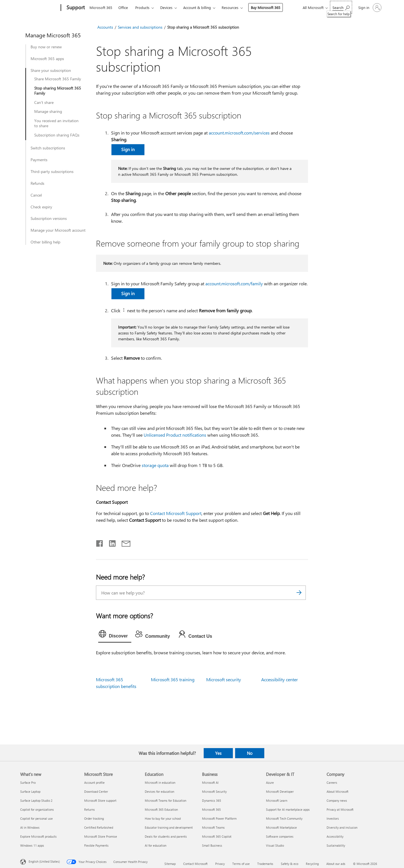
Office (123, 7)
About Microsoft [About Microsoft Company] (338, 791)
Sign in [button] (128, 293)
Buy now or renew (46, 47)
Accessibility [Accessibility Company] (335, 836)
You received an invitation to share (56, 123)
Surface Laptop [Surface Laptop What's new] (30, 791)
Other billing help (45, 242)
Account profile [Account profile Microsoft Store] (94, 782)
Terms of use (241, 864)
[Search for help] (341, 7)
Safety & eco (290, 864)
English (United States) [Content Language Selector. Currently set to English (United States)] (44, 861)
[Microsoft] (39, 8)
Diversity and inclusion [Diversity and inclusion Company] (342, 827)
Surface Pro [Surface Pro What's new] (28, 782)
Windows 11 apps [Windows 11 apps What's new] (32, 845)
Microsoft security (224, 679)
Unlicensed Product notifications (175, 435)
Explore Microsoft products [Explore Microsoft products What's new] (38, 836)
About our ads (336, 864)
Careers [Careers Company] (332, 782)
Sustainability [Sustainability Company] (336, 845)
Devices (166, 7)
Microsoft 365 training (173, 679)
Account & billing (197, 7)
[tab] (115, 635)
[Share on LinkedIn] (110, 542)
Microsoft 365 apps (47, 59)
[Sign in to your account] (369, 8)
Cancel (36, 195)
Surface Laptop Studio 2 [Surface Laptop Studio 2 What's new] (36, 800)
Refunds (37, 183)
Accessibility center (280, 679)
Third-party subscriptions (52, 172)
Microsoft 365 (101, 7)
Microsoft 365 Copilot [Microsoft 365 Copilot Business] (217, 836)
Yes (218, 753)
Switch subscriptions (48, 148)
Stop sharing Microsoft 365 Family (58, 91)
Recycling (312, 864)
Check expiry (41, 207)
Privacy (220, 864)
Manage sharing (48, 111)
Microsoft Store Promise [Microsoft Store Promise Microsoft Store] (101, 836)
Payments (39, 160)
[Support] (75, 8)
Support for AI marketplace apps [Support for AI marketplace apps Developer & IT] (288, 809)
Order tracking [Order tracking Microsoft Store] (94, 818)
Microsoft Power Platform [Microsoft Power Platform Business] (219, 818)
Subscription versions (49, 218)
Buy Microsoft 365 (266, 7)
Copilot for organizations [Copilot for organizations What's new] (37, 809)
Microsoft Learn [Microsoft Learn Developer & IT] (277, 800)
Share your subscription (51, 70)
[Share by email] (123, 542)
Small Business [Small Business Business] (212, 845)
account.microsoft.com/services (239, 133)
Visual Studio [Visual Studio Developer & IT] (275, 845)
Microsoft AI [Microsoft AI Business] (210, 782)
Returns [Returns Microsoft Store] (89, 809)
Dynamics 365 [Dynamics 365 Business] (212, 800)
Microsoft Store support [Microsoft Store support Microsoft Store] (100, 800)
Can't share (44, 102)
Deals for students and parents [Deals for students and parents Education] (166, 836)
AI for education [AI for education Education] (156, 845)
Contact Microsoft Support (176, 513)
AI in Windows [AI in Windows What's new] (30, 827)
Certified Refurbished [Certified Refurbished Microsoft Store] (99, 827)
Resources (230, 7)
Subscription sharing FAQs (57, 135)
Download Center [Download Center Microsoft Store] (96, 791)
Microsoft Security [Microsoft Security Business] (214, 791)
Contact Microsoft (195, 864)
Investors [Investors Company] (333, 818)
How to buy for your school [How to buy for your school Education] (163, 818)
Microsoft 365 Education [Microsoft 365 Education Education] (161, 809)
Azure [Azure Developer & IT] (270, 782)
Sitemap (170, 864)
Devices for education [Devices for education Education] (159, 791)
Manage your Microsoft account (58, 230)
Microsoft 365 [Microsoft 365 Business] (211, 809)
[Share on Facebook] (100, 542)
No (250, 753)
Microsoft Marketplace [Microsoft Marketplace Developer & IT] (281, 827)
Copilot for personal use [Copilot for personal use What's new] (36, 818)
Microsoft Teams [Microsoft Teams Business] (213, 827)
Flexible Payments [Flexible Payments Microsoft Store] (96, 845)
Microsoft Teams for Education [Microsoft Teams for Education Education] (166, 800)
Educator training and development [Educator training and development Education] (169, 827)
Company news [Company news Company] (337, 800)
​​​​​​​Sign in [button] (128, 149)
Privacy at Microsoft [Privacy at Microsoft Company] (340, 809)
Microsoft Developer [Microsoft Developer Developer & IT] (280, 791)
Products (142, 7)
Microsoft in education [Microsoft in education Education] (160, 782)
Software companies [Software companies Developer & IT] (280, 836)
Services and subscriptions (140, 27)
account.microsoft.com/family (234, 283)
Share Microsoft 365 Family (58, 79)
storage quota (155, 465)
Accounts (105, 27)
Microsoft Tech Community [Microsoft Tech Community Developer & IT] (284, 818)
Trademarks (265, 864)
